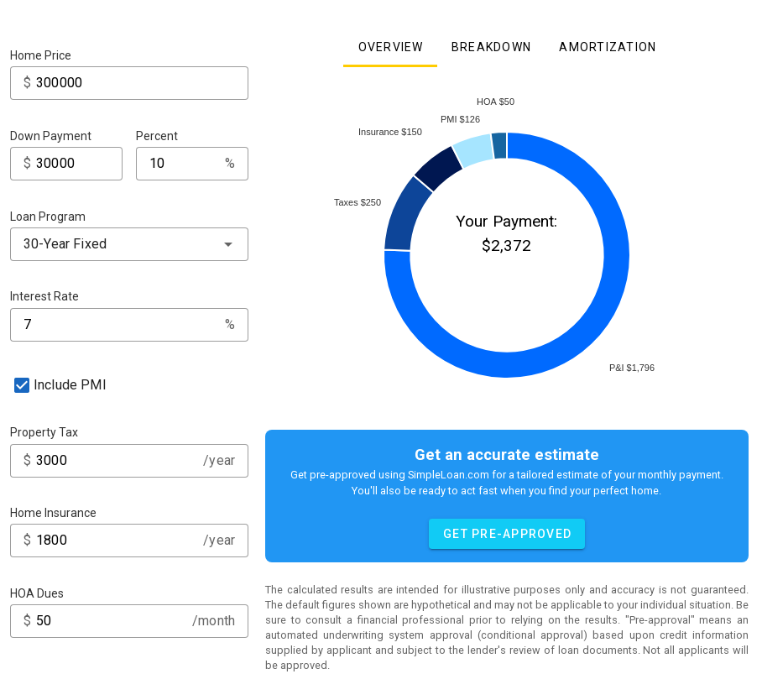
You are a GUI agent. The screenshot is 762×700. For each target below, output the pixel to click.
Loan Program (48, 217)
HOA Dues (37, 593)
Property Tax (44, 432)
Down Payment (51, 136)
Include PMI (70, 385)
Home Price (41, 55)
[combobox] (129, 244)
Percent (157, 136)
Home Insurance (53, 513)
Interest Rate (44, 296)
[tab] (390, 47)
